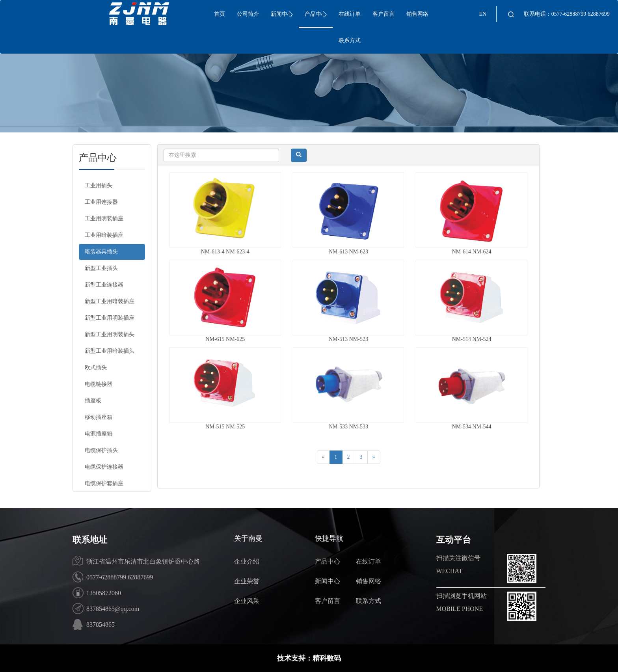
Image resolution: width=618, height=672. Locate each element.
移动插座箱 (99, 417)
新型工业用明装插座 (110, 318)
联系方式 (350, 40)
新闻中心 (282, 14)
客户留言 (383, 14)
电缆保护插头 (101, 450)
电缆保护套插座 (104, 483)
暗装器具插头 (101, 252)
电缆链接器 (99, 384)
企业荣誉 (247, 581)
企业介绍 (247, 561)
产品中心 (316, 14)
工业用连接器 (101, 202)
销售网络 (417, 14)
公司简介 (248, 14)
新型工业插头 (101, 268)
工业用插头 (99, 185)
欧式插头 (96, 368)
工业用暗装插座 (104, 235)
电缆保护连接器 (104, 467)
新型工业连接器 (104, 285)
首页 (220, 14)
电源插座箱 (99, 434)
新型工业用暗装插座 (110, 301)
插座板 (93, 401)
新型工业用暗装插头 (110, 351)
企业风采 (247, 601)
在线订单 (350, 14)
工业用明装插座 (104, 219)
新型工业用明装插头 (110, 334)
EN (483, 14)
